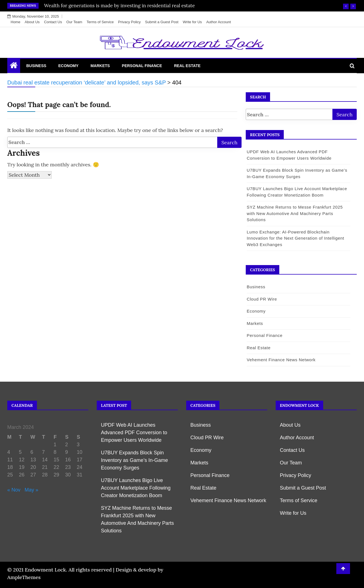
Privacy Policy (129, 22)
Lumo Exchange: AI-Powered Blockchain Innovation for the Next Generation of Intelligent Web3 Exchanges (295, 238)
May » (31, 490)
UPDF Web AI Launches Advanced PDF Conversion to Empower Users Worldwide (134, 433)
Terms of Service (100, 22)
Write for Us (192, 22)
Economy (68, 66)
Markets (100, 66)
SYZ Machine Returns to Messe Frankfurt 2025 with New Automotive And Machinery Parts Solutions (295, 213)
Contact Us (53, 22)
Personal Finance (142, 66)
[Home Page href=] (14, 67)
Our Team (74, 22)
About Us (32, 22)
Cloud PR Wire (262, 299)
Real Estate (187, 66)
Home (16, 22)
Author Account (219, 22)
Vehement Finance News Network (281, 360)
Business (36, 66)
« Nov (14, 490)
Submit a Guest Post (162, 22)
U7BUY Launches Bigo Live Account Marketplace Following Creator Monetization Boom (136, 488)
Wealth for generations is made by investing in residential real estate (120, 6)
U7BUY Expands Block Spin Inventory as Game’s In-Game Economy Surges (134, 460)
